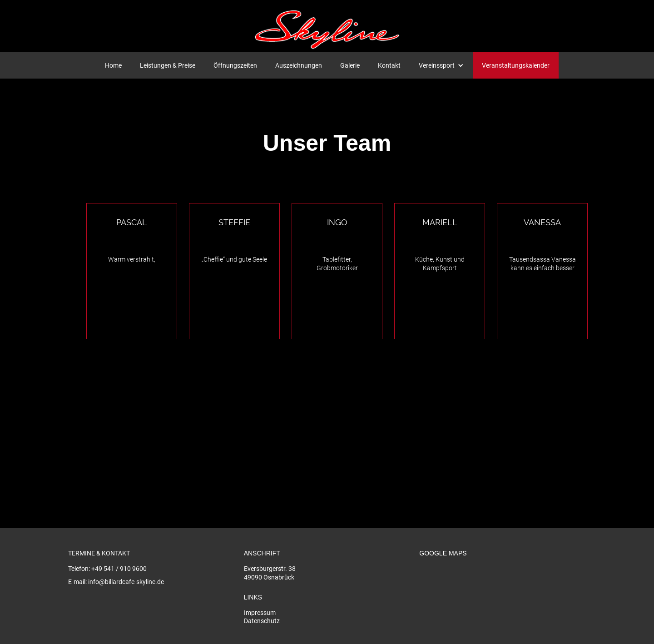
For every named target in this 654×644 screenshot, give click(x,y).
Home (113, 65)
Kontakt (389, 65)
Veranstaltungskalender (516, 65)
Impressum (260, 613)
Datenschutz (262, 621)
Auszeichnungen (299, 65)
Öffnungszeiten (235, 65)
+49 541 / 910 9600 (119, 569)
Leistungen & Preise (168, 65)
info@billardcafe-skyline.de (126, 582)
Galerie (350, 65)
